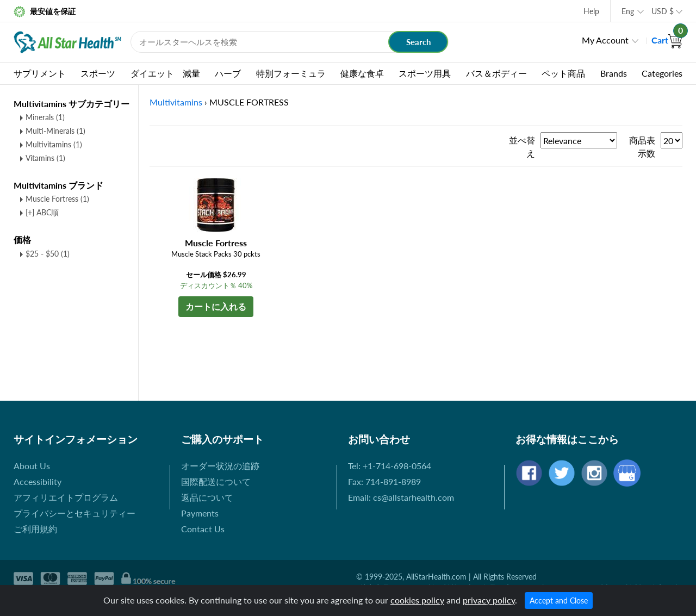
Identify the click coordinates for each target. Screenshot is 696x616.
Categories (662, 73)
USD (663, 11)
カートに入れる (216, 306)
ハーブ (228, 73)
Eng (628, 11)
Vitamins (45, 158)
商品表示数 (642, 147)
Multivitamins (54, 144)
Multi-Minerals (55, 131)
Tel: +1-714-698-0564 (390, 466)
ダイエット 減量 (165, 73)
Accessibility (38, 481)
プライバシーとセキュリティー (74, 513)
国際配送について (216, 481)
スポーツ (98, 73)
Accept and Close (559, 601)
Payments (200, 513)
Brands (614, 73)
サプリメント (40, 73)
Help (591, 11)
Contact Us (203, 529)
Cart (667, 40)
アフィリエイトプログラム (66, 497)
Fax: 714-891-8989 (384, 481)
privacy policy (489, 600)
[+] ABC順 (42, 212)
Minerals (45, 117)
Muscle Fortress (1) (57, 199)
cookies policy (417, 600)
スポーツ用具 (425, 73)
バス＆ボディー (496, 73)
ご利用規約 (35, 529)
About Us (32, 466)
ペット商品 (563, 73)
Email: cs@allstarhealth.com (401, 497)
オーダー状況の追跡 (220, 466)
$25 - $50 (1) (48, 254)
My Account (605, 40)
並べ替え (522, 147)
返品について (207, 497)
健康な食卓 (362, 73)
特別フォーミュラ (291, 73)
